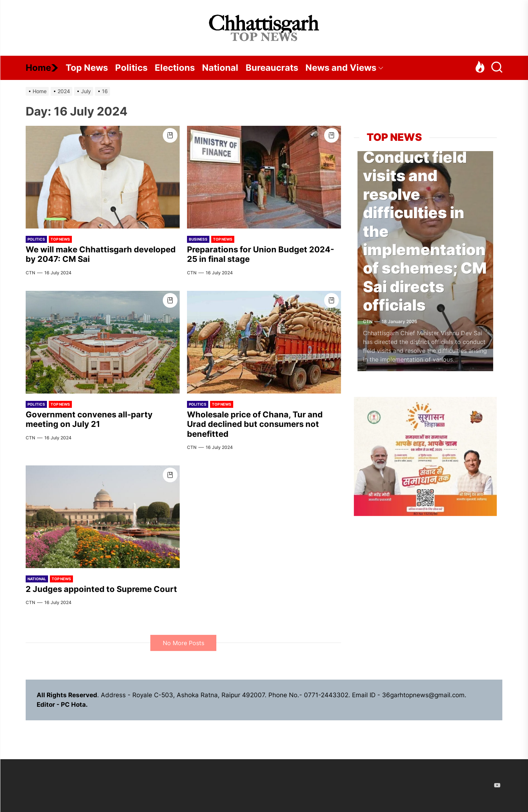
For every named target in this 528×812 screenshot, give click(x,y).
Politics (131, 68)
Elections (175, 68)
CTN (30, 273)
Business (198, 239)
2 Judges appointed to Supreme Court (101, 589)
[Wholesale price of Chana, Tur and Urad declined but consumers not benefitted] (264, 342)
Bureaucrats (272, 68)
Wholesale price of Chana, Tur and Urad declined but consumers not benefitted (255, 424)
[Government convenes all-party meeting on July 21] (103, 342)
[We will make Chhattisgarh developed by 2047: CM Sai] (103, 177)
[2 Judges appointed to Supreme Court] (103, 517)
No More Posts (184, 643)
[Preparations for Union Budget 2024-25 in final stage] (264, 177)
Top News (87, 68)
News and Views (344, 68)
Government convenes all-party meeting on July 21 (89, 419)
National (220, 68)
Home (42, 68)
